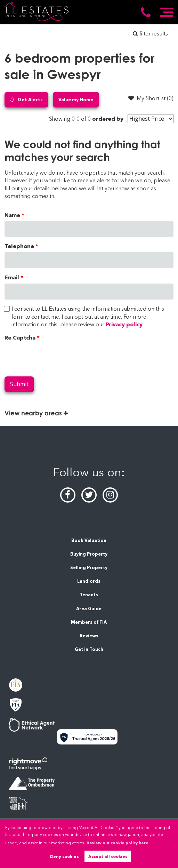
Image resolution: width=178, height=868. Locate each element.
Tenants (89, 595)
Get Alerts (26, 100)
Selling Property (89, 568)
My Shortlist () (151, 98)
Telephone (19, 246)
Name (12, 215)
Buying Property (89, 554)
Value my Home (76, 99)
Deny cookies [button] (64, 856)
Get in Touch (89, 649)
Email (12, 277)
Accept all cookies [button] (108, 856)
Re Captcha (20, 338)
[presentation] (57, 357)
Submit (19, 384)
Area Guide (89, 609)
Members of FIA (89, 622)
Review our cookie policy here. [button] (118, 843)
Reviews (89, 636)
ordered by (108, 119)
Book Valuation (89, 540)
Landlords (89, 581)
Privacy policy (124, 324)
